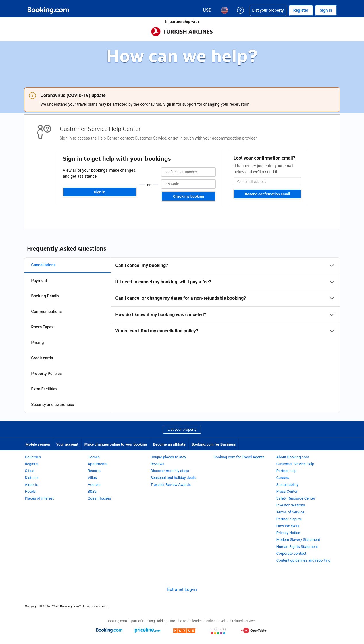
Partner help (286, 471)
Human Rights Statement (297, 547)
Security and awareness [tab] (53, 405)
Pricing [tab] (38, 343)
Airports (32, 485)
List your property (182, 429)
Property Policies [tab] (47, 374)
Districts (32, 478)
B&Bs (92, 491)
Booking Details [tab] (45, 296)
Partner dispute (289, 519)
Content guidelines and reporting (303, 560)
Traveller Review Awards (171, 485)
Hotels (30, 491)
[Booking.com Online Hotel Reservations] (48, 10)
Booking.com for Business (214, 444)
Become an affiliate (169, 444)
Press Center (287, 491)
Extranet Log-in (182, 589)
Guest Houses (99, 498)
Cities (30, 471)
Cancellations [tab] (44, 265)
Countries (33, 457)
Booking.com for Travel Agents (239, 457)
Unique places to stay (168, 457)
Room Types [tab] (43, 327)
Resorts (94, 471)
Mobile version (38, 444)
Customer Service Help (295, 464)
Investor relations (291, 505)
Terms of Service (290, 512)
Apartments (97, 464)
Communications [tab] (47, 312)
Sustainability (288, 485)
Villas (92, 478)
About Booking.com (293, 457)
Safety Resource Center (296, 498)
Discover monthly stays (170, 471)
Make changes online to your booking (116, 444)
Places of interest (40, 498)
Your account (67, 444)
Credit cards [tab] (42, 358)
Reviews (157, 464)
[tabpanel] (225, 298)
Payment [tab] (39, 281)
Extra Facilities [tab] (44, 389)
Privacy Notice (288, 533)
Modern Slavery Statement (298, 540)
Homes (94, 457)
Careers (283, 478)
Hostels (94, 485)
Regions (32, 464)
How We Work (288, 526)
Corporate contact (291, 553)
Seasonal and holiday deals (173, 478)
